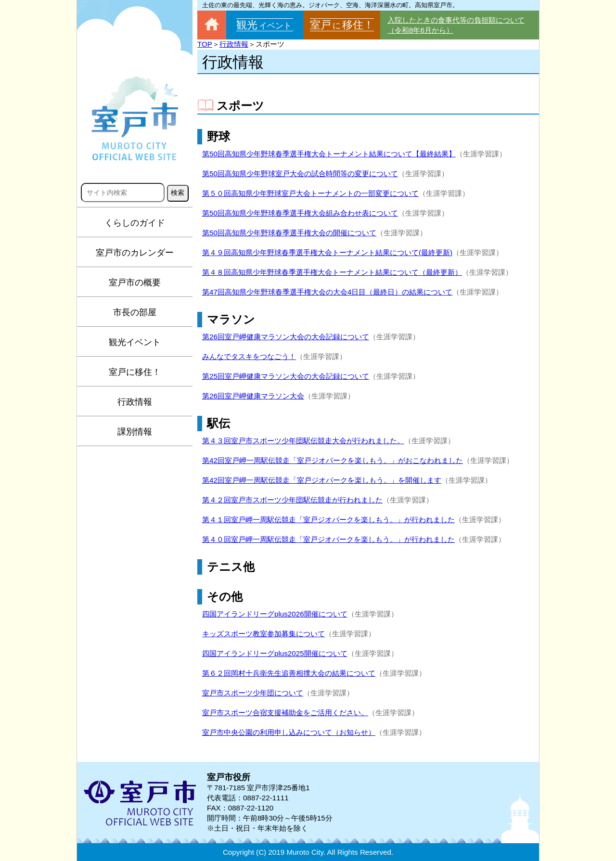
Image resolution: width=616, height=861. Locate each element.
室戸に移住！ (135, 372)
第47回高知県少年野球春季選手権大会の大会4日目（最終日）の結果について (327, 292)
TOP (205, 44)
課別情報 (135, 432)
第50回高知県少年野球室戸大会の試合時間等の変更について (300, 173)
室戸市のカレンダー (135, 253)
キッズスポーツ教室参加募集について (263, 634)
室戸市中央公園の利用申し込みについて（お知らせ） (289, 732)
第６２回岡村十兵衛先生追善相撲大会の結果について (289, 673)
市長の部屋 (135, 312)
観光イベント (135, 342)
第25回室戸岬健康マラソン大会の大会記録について (286, 376)
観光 (265, 25)
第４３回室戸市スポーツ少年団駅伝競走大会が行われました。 (303, 441)
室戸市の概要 (135, 283)
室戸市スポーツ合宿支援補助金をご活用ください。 (285, 713)
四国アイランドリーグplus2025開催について (275, 653)
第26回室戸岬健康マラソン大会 (253, 396)
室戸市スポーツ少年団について (253, 693)
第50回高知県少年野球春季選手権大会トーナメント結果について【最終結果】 (329, 154)
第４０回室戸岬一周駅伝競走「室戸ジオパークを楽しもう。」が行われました (328, 539)
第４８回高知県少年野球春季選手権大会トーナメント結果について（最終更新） (332, 272)
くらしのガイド (135, 223)
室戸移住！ (342, 25)
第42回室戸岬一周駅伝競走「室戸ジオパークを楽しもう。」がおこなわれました (333, 460)
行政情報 (135, 402)
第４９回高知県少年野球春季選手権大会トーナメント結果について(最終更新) (327, 252)
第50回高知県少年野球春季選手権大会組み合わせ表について (300, 213)
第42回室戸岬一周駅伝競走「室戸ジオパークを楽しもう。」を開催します (322, 480)
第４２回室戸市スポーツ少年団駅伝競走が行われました (292, 500)
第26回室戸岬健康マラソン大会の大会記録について (286, 337)
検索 (178, 193)
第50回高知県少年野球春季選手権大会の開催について (289, 233)
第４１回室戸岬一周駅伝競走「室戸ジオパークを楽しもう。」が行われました (328, 520)
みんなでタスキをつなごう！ (249, 356)
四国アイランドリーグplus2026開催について (275, 614)
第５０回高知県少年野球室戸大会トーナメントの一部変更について (310, 193)
